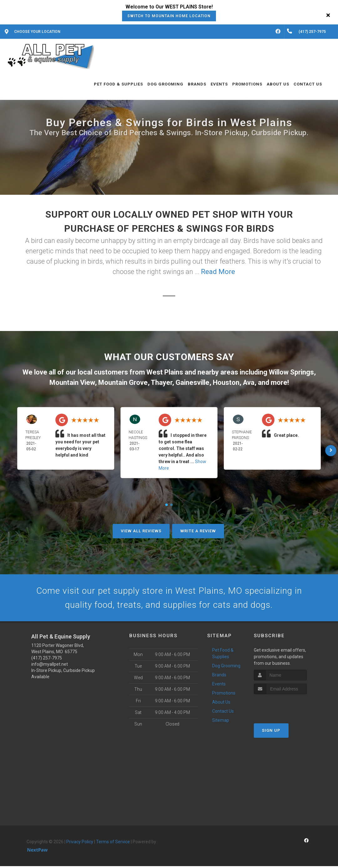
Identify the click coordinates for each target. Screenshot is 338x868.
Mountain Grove (123, 382)
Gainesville (192, 382)
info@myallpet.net (50, 666)
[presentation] (287, 708)
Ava (249, 382)
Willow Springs (291, 372)
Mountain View (72, 382)
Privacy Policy (80, 844)
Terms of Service (113, 844)
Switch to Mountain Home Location (169, 16)
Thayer (161, 382)
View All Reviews (141, 531)
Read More (218, 272)
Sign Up (271, 732)
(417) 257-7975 (47, 660)
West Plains (165, 372)
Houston (226, 382)
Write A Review (198, 531)
